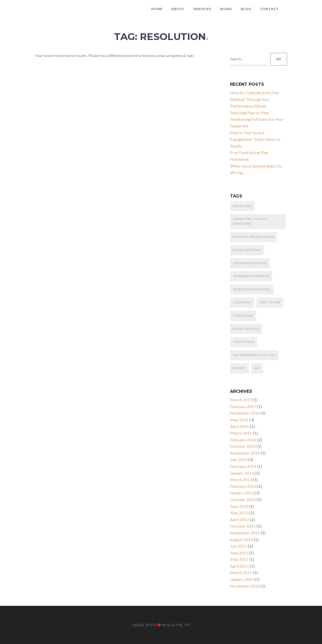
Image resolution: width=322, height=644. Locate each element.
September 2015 (245, 453)
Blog (246, 9)
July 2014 (239, 459)
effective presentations (253, 237)
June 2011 (239, 553)
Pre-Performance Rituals (254, 355)
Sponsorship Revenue (251, 276)
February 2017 (243, 406)
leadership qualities (250, 263)
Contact (269, 9)
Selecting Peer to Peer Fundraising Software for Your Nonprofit (257, 119)
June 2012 (239, 506)
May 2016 (239, 420)
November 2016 (245, 413)
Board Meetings (246, 329)
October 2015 (243, 446)
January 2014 (242, 473)
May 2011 (239, 559)
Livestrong (242, 302)
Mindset (239, 368)
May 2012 (239, 513)
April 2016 (239, 426)
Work (226, 9)
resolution (242, 206)
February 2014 (243, 466)
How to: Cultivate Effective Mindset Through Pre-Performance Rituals (254, 99)
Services (202, 9)
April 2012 (239, 519)
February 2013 (243, 486)
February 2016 (243, 440)
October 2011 (243, 526)
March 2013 (241, 479)
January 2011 (242, 579)
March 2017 (241, 400)
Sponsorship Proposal (252, 289)
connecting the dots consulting (250, 221)
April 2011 (239, 566)
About (178, 9)
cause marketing (247, 250)
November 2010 (245, 586)
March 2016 (241, 433)
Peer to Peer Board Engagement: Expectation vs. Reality (256, 139)
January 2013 (242, 493)
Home (157, 9)
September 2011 (245, 533)
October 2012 (243, 499)
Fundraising (243, 316)
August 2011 (241, 539)
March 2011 (241, 572)
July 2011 (239, 546)
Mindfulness (244, 342)
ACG (257, 368)
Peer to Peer (270, 302)
